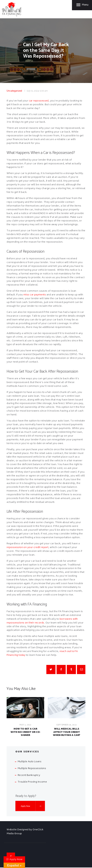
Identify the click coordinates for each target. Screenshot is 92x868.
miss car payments (35, 295)
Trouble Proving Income (32, 783)
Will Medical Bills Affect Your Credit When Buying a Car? (67, 732)
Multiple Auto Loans (30, 762)
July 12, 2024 (33, 91)
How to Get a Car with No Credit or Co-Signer (25, 732)
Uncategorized (14, 91)
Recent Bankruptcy (29, 776)
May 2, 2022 (26, 725)
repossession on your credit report (28, 548)
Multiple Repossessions (32, 769)
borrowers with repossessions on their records (42, 621)
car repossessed (39, 101)
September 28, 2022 (67, 725)
